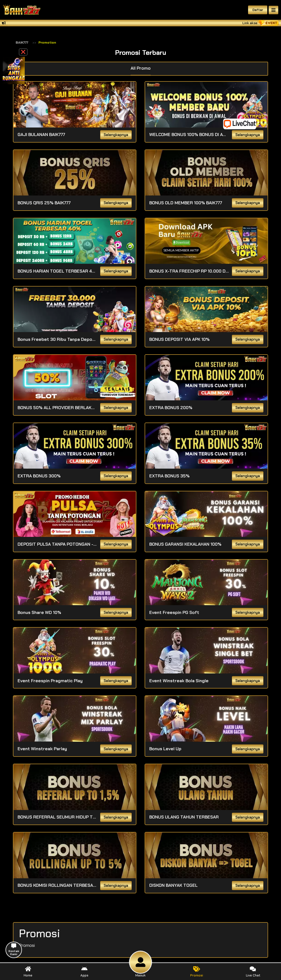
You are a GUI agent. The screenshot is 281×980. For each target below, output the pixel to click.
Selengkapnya (116, 135)
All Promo (141, 68)
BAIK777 (22, 43)
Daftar (258, 10)
